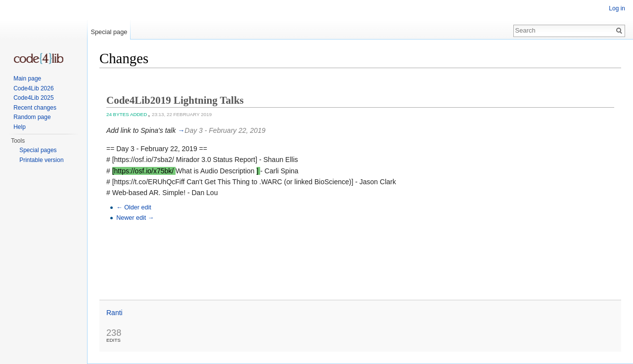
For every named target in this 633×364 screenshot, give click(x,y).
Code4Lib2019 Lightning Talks (175, 100)
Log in (617, 8)
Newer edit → (135, 218)
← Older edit (134, 207)
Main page (27, 79)
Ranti (114, 313)
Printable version (41, 160)
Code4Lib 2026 (33, 88)
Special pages (38, 150)
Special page (109, 32)
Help (20, 127)
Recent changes (35, 108)
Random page (32, 117)
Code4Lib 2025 (33, 98)
